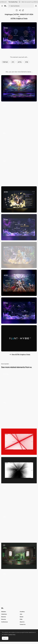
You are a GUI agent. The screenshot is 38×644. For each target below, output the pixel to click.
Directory (4, 619)
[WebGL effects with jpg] (19, 172)
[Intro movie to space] (19, 116)
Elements (4, 617)
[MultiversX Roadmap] (19, 584)
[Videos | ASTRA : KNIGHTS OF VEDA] (19, 338)
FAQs (21, 619)
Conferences (4, 622)
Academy (22, 612)
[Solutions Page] (19, 499)
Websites (4, 612)
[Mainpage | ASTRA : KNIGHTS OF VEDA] (19, 311)
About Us (22, 622)
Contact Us (23, 624)
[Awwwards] (5, 6)
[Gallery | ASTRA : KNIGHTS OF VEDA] (19, 255)
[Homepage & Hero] (19, 385)
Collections (4, 614)
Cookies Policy (12, 634)
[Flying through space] (19, 144)
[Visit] (19, 556)
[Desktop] (19, 88)
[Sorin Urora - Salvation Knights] (19, 199)
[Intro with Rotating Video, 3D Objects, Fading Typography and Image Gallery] (19, 413)
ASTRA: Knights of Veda (19, 18)
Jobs (21, 614)
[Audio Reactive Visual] (19, 442)
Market (22, 617)
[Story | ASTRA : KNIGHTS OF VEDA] (19, 227)
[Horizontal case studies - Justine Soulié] (19, 527)
